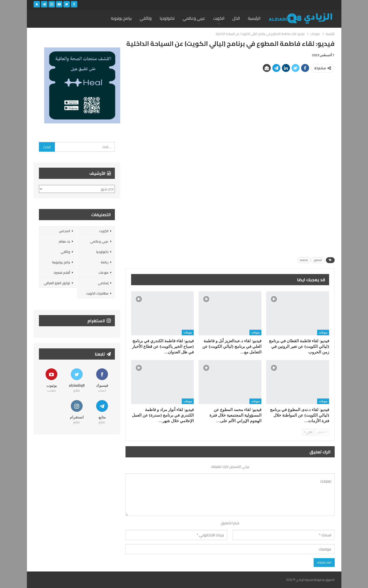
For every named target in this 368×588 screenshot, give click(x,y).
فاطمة (304, 260)
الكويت (219, 18)
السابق (322, 432)
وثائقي (146, 18)
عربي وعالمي (194, 18)
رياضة (105, 262)
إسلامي (103, 283)
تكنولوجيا (167, 18)
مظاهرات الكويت (97, 293)
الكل (236, 18)
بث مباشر (64, 241)
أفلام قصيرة (62, 273)
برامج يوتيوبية (61, 262)
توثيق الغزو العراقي (57, 283)
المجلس (64, 231)
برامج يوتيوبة (121, 18)
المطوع (318, 260)
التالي (308, 432)
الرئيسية (254, 18)
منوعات (323, 332)
